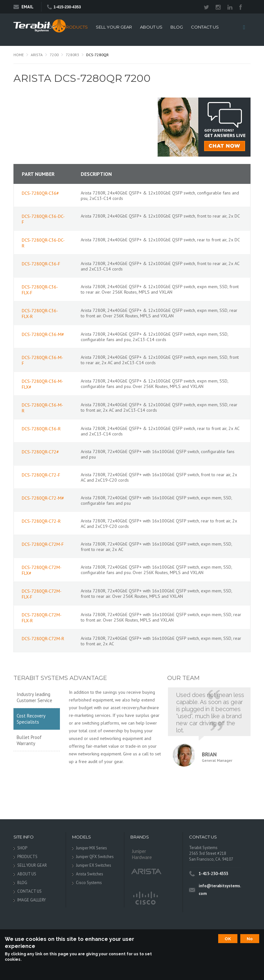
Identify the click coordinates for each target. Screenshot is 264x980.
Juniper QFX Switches (95, 857)
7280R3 (72, 55)
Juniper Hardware (142, 854)
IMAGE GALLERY (32, 900)
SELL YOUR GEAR (114, 27)
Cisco (145, 898)
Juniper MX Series (91, 848)
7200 (54, 55)
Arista (37, 55)
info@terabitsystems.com (220, 890)
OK (228, 939)
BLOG (177, 27)
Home (19, 55)
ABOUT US (151, 27)
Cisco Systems (89, 883)
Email (24, 7)
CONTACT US (205, 27)
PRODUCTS (75, 27)
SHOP (49, 27)
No (250, 939)
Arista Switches (90, 874)
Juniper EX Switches (94, 865)
